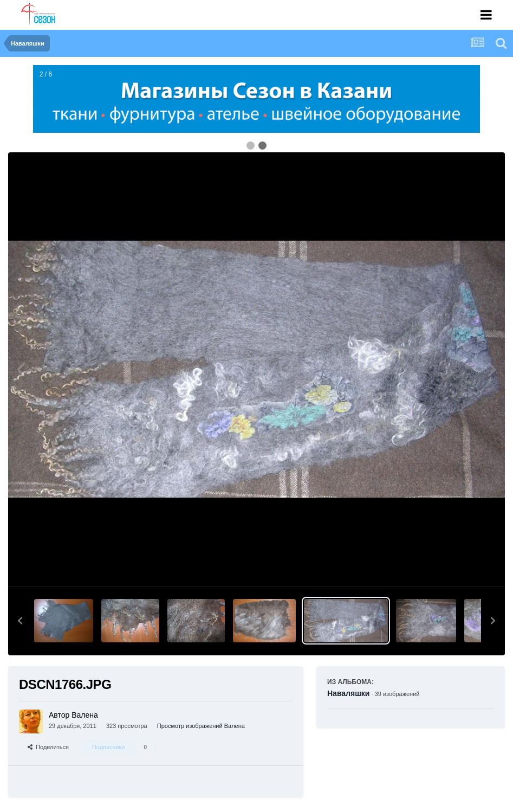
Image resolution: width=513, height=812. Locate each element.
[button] (20, 621)
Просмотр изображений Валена (201, 726)
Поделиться (48, 747)
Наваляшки (348, 693)
